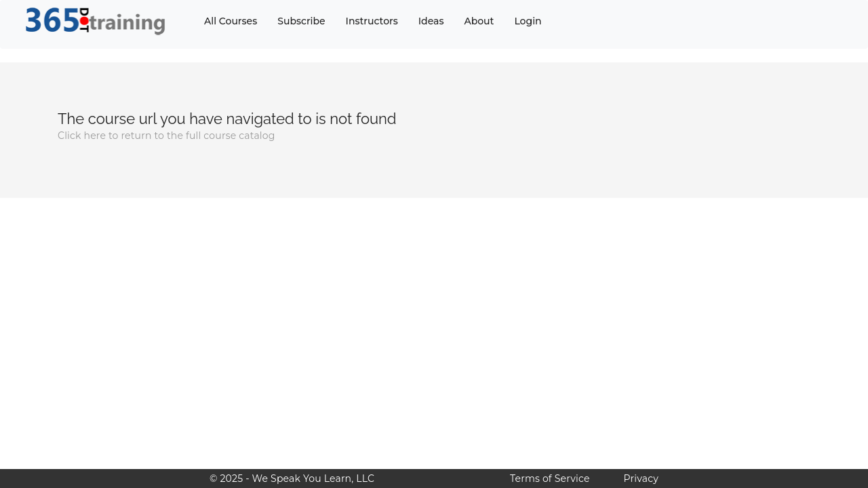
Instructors (372, 21)
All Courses (231, 21)
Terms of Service (550, 479)
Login (528, 21)
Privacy (641, 479)
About (479, 21)
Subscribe (301, 21)
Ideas (431, 21)
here (95, 136)
